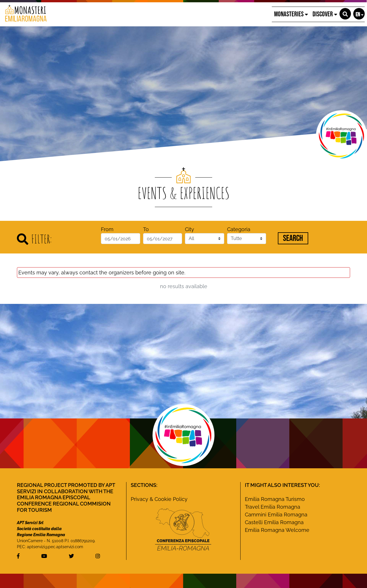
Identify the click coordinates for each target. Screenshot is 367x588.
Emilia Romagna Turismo (275, 499)
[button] (345, 14)
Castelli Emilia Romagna (274, 522)
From (107, 229)
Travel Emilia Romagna (273, 507)
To (146, 229)
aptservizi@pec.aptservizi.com (55, 547)
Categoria (239, 229)
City (190, 229)
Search (293, 238)
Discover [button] (325, 14)
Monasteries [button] (291, 14)
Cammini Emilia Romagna (276, 515)
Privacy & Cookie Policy (159, 499)
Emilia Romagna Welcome (277, 530)
